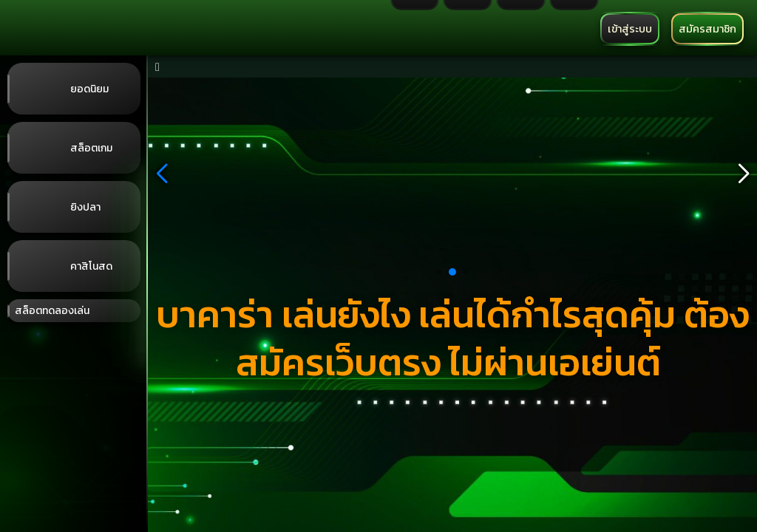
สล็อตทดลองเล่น (52, 311)
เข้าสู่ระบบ (630, 29)
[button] (161, 174)
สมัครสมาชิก (707, 29)
